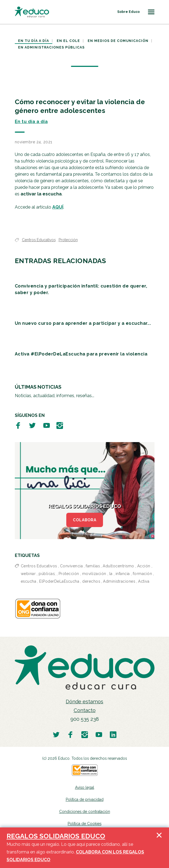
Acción (144, 566)
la (111, 574)
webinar (28, 574)
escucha (29, 581)
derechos (91, 581)
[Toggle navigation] (151, 12)
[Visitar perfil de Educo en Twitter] (32, 425)
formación (143, 574)
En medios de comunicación (118, 41)
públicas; (47, 574)
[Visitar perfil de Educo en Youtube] (47, 425)
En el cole (68, 41)
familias (93, 566)
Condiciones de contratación (85, 812)
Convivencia (71, 566)
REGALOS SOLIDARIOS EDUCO (56, 836)
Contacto (85, 710)
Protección (68, 240)
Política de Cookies (84, 824)
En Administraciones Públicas (51, 47)
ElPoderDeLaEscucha (59, 581)
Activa (144, 581)
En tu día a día (34, 41)
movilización (94, 574)
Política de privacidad (85, 799)
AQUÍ (58, 207)
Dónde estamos (84, 701)
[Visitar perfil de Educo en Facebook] (18, 425)
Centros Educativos (39, 240)
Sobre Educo (128, 12)
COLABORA (85, 520)
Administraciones (119, 581)
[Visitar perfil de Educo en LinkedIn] (113, 734)
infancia (123, 574)
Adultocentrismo (118, 566)
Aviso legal (85, 787)
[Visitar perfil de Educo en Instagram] (60, 425)
